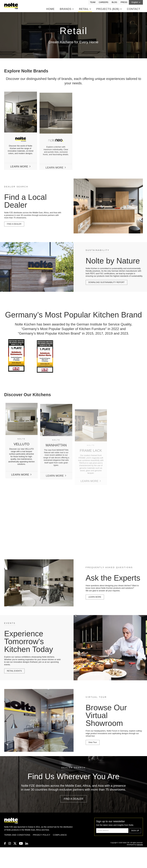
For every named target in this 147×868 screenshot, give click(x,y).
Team (93, 2)
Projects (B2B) (109, 9)
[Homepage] (11, 6)
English (136, 2)
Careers (104, 2)
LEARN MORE (96, 597)
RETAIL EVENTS (13, 671)
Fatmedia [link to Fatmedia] (140, 845)
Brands (67, 9)
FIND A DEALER (12, 224)
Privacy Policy (42, 835)
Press (124, 2)
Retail (85, 9)
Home (50, 9)
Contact (134, 9)
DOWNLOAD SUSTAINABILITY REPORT (108, 282)
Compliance (60, 835)
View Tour (94, 742)
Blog (114, 2)
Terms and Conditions (17, 835)
